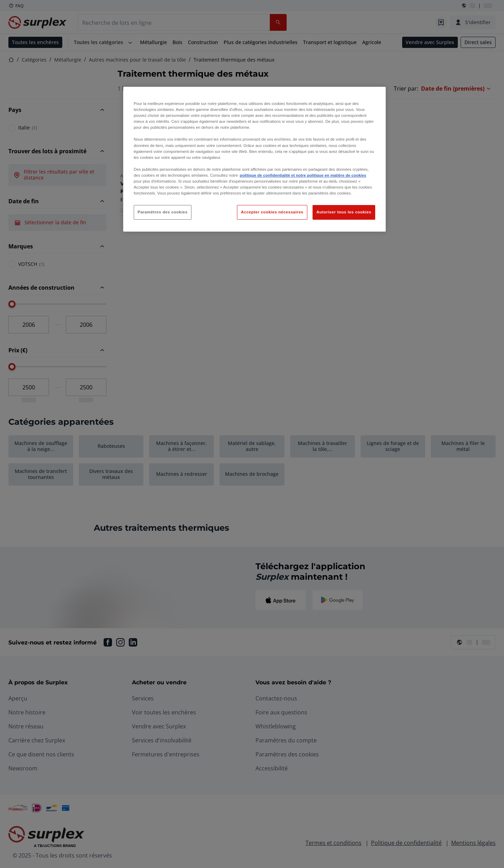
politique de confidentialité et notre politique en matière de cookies (303, 175)
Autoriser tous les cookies (344, 212)
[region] (254, 159)
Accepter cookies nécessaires (272, 212)
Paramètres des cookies (163, 212)
